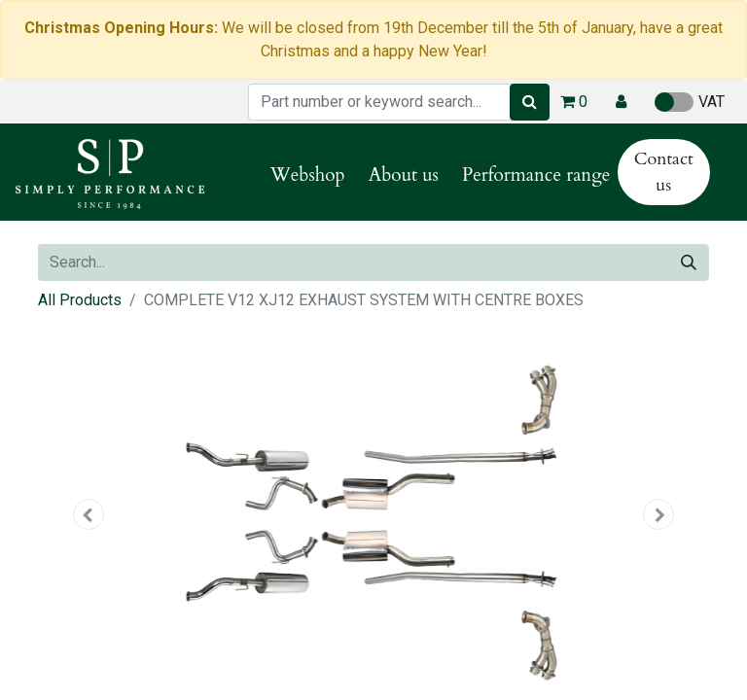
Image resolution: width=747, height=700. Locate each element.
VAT (690, 102)
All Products (80, 300)
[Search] (530, 102)
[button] (621, 102)
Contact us (664, 172)
